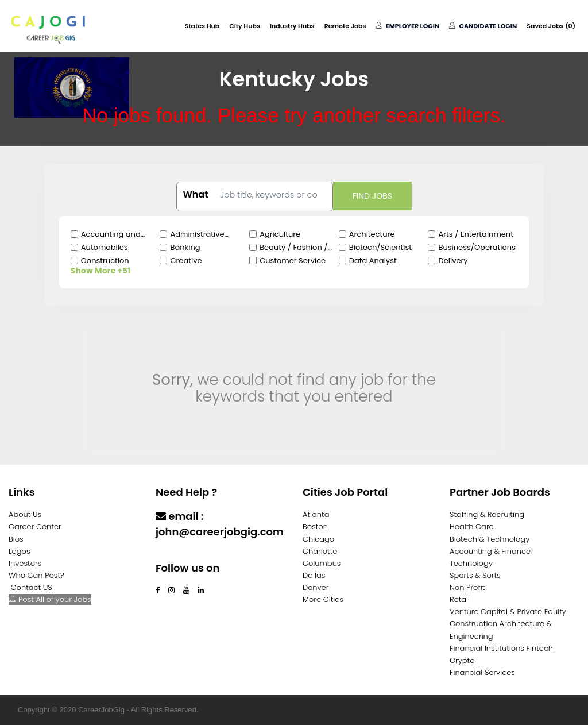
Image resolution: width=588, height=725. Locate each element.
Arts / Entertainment (475, 234)
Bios (16, 539)
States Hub (202, 26)
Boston (315, 527)
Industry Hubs (292, 26)
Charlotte (320, 551)
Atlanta (316, 514)
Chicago (318, 539)
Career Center (35, 527)
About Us (25, 514)
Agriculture (280, 234)
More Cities (323, 599)
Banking (185, 247)
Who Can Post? (36, 575)
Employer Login (407, 26)
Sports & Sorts (475, 575)
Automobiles (105, 247)
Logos (20, 551)
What (195, 195)
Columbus (322, 563)
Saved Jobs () (551, 26)
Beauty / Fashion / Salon (293, 248)
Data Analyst (373, 261)
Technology (471, 563)
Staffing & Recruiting (487, 514)
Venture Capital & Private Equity (508, 612)
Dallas (314, 575)
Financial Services (482, 672)
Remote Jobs (345, 26)
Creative (186, 261)
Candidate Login (483, 26)
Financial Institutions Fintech (501, 648)
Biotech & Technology (490, 539)
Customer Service (293, 261)
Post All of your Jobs (50, 599)
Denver (316, 587)
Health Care (472, 527)
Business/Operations (477, 247)
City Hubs (245, 26)
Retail (460, 599)
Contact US (32, 587)
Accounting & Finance (490, 551)
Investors (25, 563)
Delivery (453, 261)
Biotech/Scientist (380, 247)
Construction (105, 261)
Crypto (462, 660)
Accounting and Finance (111, 234)
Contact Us (186, 554)
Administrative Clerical (197, 234)
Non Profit (467, 587)
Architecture (372, 234)
